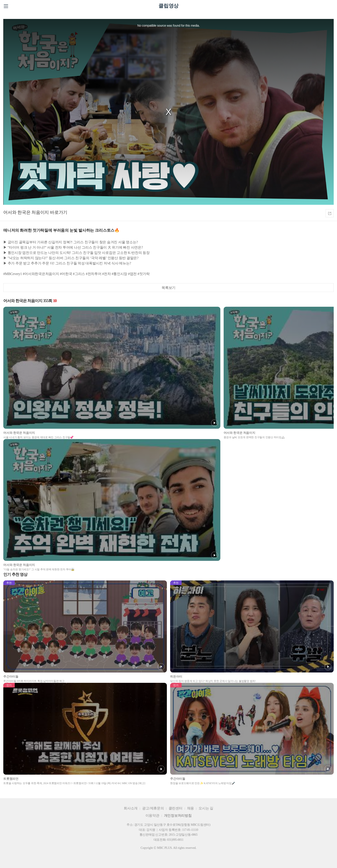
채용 (191, 808)
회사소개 (131, 808)
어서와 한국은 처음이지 (26, 212)
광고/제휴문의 (153, 808)
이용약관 (152, 815)
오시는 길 (206, 808)
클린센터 (176, 808)
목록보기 (168, 288)
